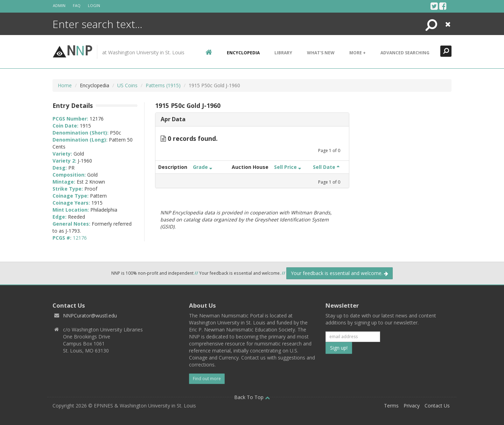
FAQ (77, 5)
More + (358, 53)
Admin (59, 5)
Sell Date (326, 167)
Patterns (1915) (163, 85)
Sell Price (288, 167)
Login (94, 5)
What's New (321, 53)
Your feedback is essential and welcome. (339, 273)
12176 (80, 238)
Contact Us (437, 406)
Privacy (412, 406)
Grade (202, 167)
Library (283, 53)
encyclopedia (243, 53)
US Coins (127, 85)
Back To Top (252, 397)
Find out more (207, 379)
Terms (391, 406)
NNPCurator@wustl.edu (90, 316)
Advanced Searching (405, 53)
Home (65, 85)
